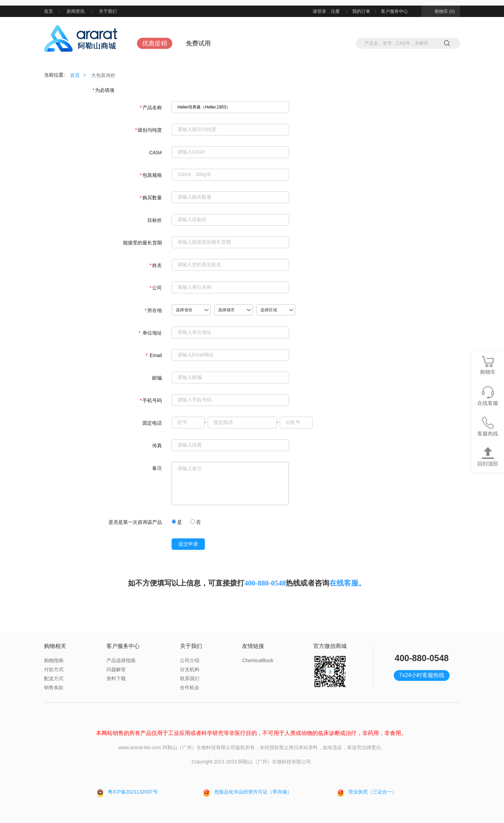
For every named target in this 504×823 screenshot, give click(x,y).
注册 (335, 11)
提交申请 (188, 544)
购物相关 (55, 646)
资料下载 (116, 678)
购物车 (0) (441, 11)
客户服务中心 (399, 11)
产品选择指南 (121, 660)
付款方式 (54, 669)
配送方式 (54, 678)
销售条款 (54, 687)
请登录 (319, 11)
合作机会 (190, 687)
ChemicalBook (258, 660)
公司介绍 (190, 660)
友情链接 (253, 646)
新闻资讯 (76, 11)
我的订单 (361, 11)
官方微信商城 (330, 646)
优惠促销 (155, 43)
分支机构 (190, 669)
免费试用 (198, 43)
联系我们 (190, 678)
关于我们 (112, 11)
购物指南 (54, 660)
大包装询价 (103, 75)
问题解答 (116, 669)
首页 (49, 11)
